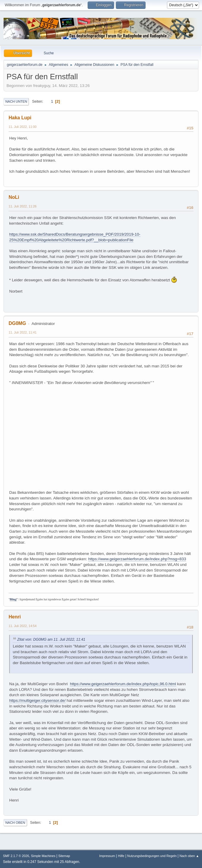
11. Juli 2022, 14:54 (23, 626)
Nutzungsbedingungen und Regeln (152, 856)
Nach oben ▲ (189, 856)
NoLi (14, 197)
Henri (15, 617)
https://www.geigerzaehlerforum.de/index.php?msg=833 (137, 559)
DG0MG (17, 323)
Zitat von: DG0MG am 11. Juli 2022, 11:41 (51, 640)
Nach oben (15, 823)
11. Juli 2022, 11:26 (23, 206)
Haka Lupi (20, 118)
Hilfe (121, 856)
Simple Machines (43, 856)
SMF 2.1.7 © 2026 (16, 856)
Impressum (107, 856)
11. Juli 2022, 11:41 (23, 332)
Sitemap (64, 856)
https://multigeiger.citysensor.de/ (37, 700)
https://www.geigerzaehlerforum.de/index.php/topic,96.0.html (123, 684)
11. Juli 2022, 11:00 (23, 127)
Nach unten (16, 101)
